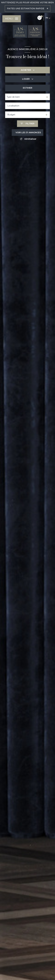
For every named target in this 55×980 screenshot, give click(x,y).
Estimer (28, 88)
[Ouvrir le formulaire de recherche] (27, 124)
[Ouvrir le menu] (12, 19)
